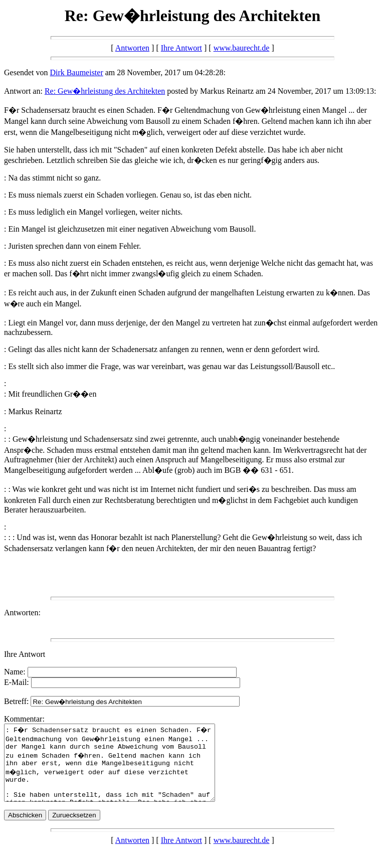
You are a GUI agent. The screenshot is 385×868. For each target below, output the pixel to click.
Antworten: (22, 613)
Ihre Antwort (181, 48)
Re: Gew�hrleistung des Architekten (105, 91)
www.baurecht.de (242, 48)
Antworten (132, 48)
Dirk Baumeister (77, 72)
